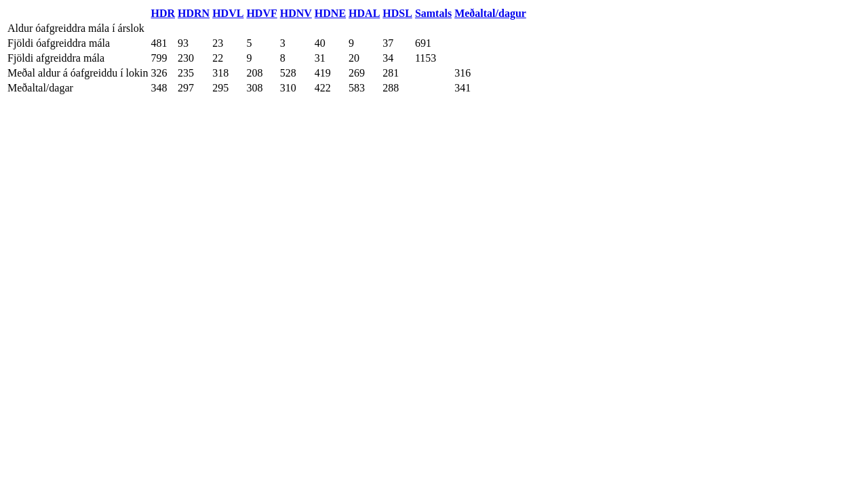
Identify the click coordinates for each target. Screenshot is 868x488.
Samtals (433, 13)
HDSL (397, 13)
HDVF (261, 13)
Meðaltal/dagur (490, 13)
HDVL (228, 13)
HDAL (364, 13)
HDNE (330, 13)
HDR (163, 13)
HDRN (194, 13)
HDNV (296, 13)
